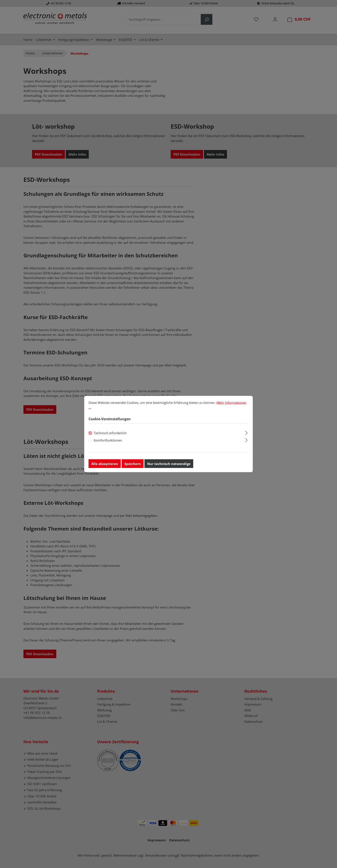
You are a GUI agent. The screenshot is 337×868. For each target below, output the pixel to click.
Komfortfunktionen (108, 441)
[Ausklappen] (246, 433)
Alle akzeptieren (105, 464)
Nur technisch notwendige (169, 464)
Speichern (133, 464)
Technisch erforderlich (110, 434)
